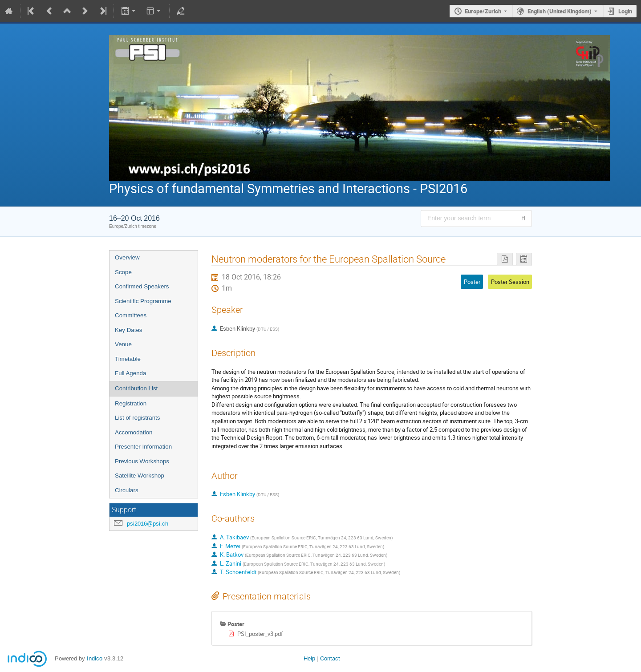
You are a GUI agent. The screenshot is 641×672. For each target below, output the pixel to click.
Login (625, 11)
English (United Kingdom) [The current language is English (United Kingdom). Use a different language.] (560, 11)
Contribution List (136, 388)
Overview (127, 257)
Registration (131, 403)
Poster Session (510, 282)
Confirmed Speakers (142, 286)
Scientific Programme (143, 301)
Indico (95, 658)
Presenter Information (143, 447)
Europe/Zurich (483, 11)
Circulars (127, 490)
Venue (123, 344)
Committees (131, 315)
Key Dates (129, 330)
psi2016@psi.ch (148, 524)
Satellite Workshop (140, 476)
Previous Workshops (142, 461)
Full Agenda (130, 373)
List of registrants (137, 418)
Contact (330, 658)
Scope (123, 272)
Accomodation (134, 432)
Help (309, 658)
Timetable (128, 359)
